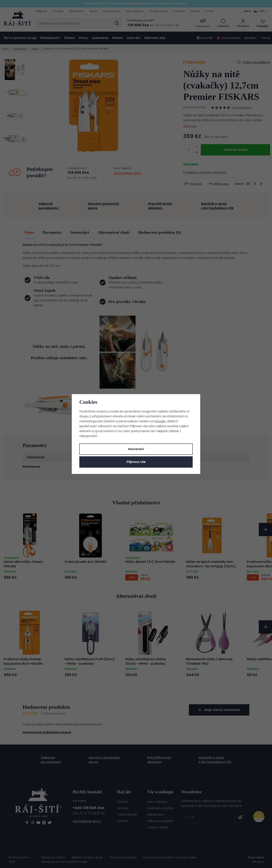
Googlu (160, 421)
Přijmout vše (136, 462)
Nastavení (136, 449)
